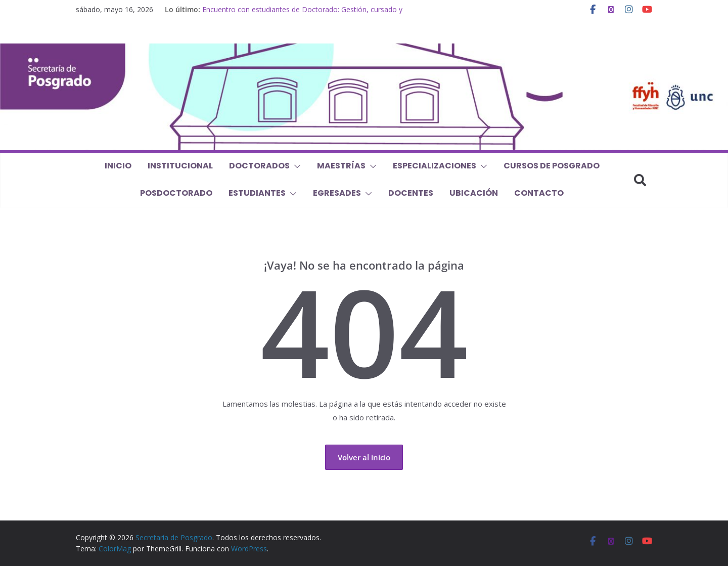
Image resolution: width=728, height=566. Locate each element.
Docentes (411, 193)
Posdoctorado (176, 193)
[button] (295, 166)
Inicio (118, 166)
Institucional (180, 166)
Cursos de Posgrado (552, 166)
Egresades (337, 193)
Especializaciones (435, 166)
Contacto (539, 193)
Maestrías (341, 166)
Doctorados (259, 166)
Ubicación (474, 193)
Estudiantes (257, 193)
